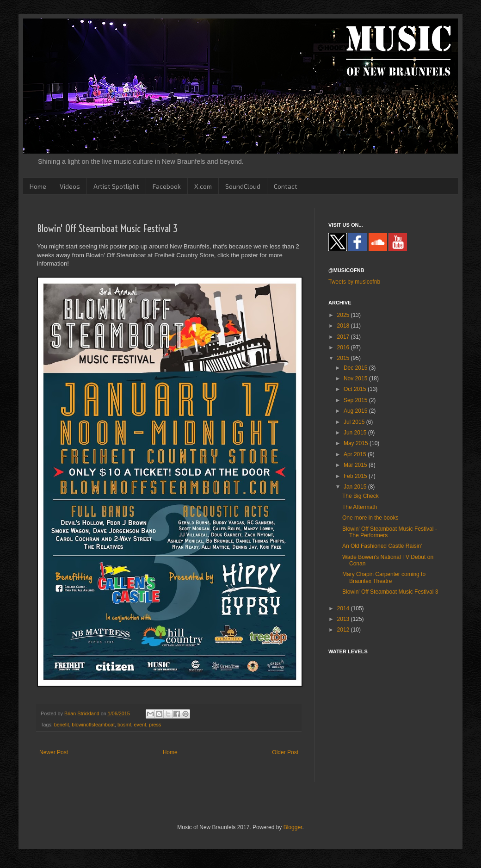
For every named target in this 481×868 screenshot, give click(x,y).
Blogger (293, 827)
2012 (344, 630)
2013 (344, 619)
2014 (344, 608)
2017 (344, 337)
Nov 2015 (356, 378)
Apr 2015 (356, 454)
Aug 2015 (356, 411)
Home (38, 186)
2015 (344, 358)
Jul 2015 (355, 422)
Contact (286, 186)
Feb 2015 (356, 476)
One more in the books (370, 518)
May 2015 (357, 443)
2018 (344, 326)
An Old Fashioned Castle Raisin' (382, 546)
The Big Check (361, 496)
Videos (70, 186)
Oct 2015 (356, 389)
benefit (62, 725)
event (140, 725)
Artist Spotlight (116, 186)
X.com (203, 186)
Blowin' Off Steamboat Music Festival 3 (390, 592)
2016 (344, 347)
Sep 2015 (356, 400)
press (155, 725)
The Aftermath (360, 507)
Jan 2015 (356, 487)
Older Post (285, 752)
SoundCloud (243, 186)
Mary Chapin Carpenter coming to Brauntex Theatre (384, 577)
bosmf (124, 725)
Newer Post (54, 752)
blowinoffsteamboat (93, 725)
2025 (344, 315)
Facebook (167, 186)
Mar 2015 (356, 465)
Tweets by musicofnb (354, 282)
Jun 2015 (356, 433)
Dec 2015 (356, 368)
